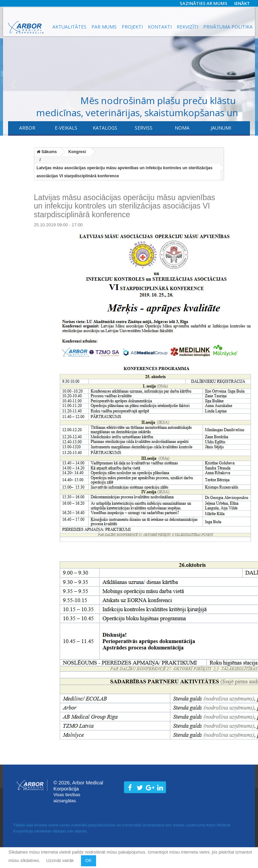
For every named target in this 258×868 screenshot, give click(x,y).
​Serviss (144, 128)
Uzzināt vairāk (61, 860)
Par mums (104, 27)
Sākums (47, 152)
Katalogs (105, 128)
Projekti (132, 27)
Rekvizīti (187, 27)
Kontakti (160, 27)
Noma (182, 128)
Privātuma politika (228, 27)
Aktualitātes (69, 27)
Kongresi (77, 152)
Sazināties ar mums (204, 3)
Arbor (27, 128)
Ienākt (242, 3)
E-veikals (66, 128)
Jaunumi (221, 128)
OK (89, 860)
